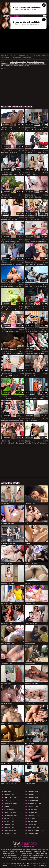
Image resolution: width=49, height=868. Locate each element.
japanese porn (33, 792)
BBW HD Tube (9, 822)
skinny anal (18, 66)
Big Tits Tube (32, 822)
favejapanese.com (20, 864)
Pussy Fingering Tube (35, 831)
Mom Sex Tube (9, 828)
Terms (5, 866)
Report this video (40, 55)
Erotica (6, 807)
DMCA (25, 866)
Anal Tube (7, 792)
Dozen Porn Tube (10, 798)
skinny (41, 62)
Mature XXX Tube (10, 834)
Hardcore (16, 62)
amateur (23, 62)
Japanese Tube (33, 795)
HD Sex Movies (9, 810)
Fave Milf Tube (33, 834)
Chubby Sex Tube (10, 816)
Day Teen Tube (9, 795)
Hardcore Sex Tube (34, 804)
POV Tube (31, 819)
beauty (39, 64)
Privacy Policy (15, 866)
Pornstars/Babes (33, 62)
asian (3, 64)
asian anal (28, 64)
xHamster (6, 124)
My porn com (33, 801)
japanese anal (8, 66)
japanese (8, 64)
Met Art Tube (32, 810)
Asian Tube (32, 825)
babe (34, 64)
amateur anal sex (18, 64)
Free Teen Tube (9, 825)
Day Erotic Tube (33, 816)
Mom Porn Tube (10, 831)
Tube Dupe (27, 57)
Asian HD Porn (33, 807)
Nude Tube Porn (33, 828)
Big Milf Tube (8, 819)
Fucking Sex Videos (10, 804)
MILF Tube (7, 801)
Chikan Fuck (32, 813)
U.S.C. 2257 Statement (38, 866)
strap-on (25, 66)
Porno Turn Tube (10, 813)
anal (11, 62)
